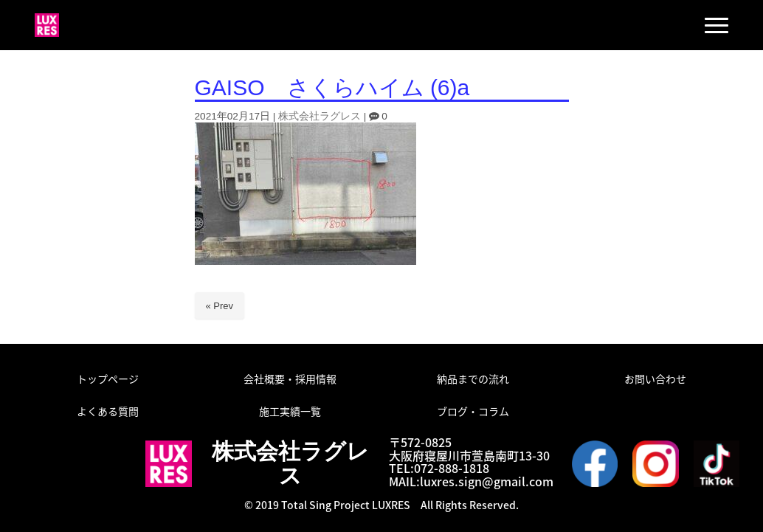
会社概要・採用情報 (290, 379)
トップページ (108, 379)
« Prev (220, 306)
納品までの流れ (473, 379)
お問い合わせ (655, 379)
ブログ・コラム (473, 411)
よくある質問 (108, 411)
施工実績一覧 (290, 411)
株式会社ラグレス (320, 116)
